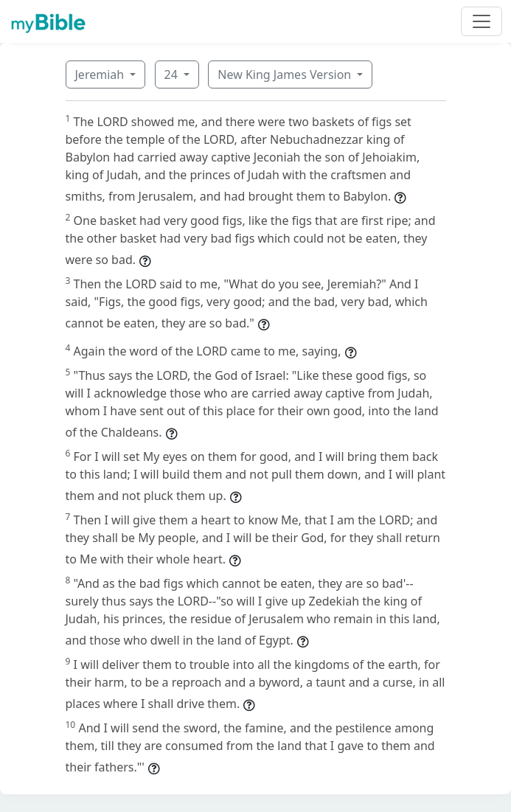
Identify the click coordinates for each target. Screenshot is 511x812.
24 (173, 74)
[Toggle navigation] (482, 21)
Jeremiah (101, 74)
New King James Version (286, 74)
